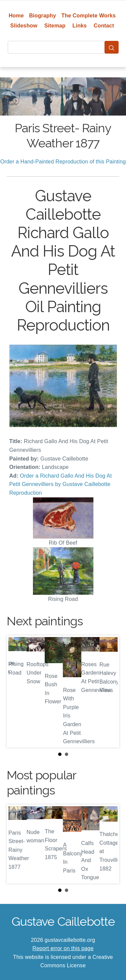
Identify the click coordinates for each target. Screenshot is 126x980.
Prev (17, 691)
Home (16, 16)
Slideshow (24, 26)
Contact (104, 26)
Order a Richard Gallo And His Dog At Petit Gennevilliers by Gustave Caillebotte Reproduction (61, 484)
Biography (43, 16)
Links (80, 26)
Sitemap (55, 26)
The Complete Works (89, 16)
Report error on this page (63, 948)
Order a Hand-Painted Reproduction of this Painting (63, 162)
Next (109, 691)
